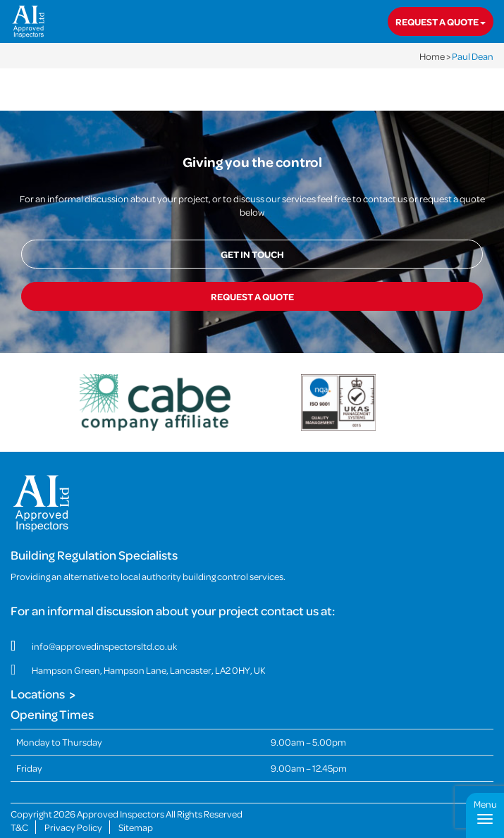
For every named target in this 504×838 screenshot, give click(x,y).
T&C (19, 827)
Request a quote (441, 21)
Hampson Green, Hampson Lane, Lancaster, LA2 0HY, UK (149, 670)
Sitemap (136, 827)
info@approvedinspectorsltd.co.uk (104, 646)
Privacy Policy (73, 827)
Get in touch (252, 254)
